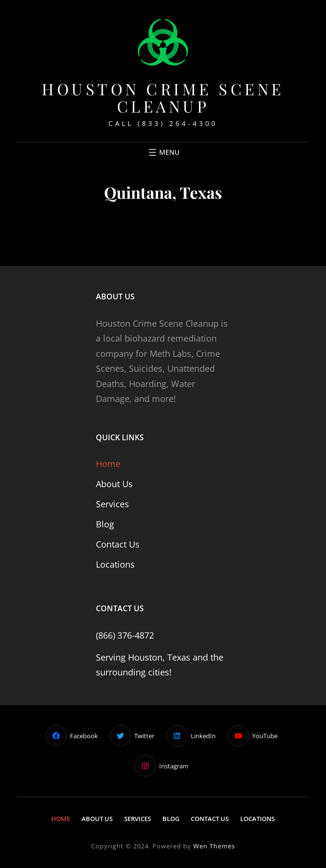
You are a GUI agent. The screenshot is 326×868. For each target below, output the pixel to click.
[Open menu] (163, 152)
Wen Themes (214, 846)
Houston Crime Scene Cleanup (163, 97)
